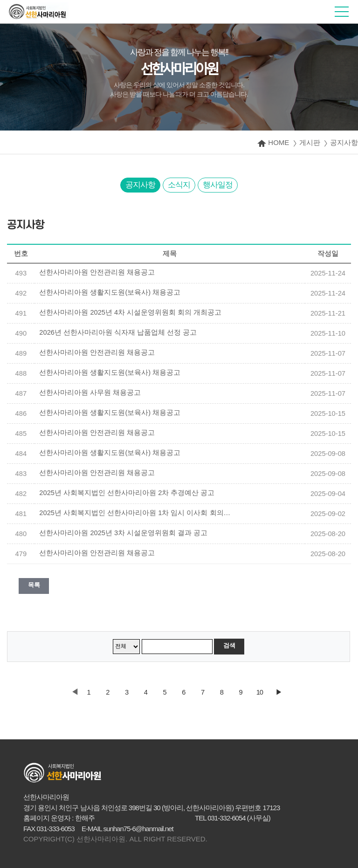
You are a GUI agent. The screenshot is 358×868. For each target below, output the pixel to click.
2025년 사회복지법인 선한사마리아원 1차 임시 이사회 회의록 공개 (138, 513)
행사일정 (218, 185)
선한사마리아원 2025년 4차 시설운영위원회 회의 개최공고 (130, 312)
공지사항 (140, 185)
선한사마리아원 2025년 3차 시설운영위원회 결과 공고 (123, 533)
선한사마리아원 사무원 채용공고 (90, 393)
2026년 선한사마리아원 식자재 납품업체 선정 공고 (118, 332)
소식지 (179, 185)
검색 (229, 645)
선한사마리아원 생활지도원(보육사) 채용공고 (110, 292)
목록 (34, 585)
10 (260, 692)
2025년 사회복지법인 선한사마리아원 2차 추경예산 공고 (127, 493)
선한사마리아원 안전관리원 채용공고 (97, 272)
